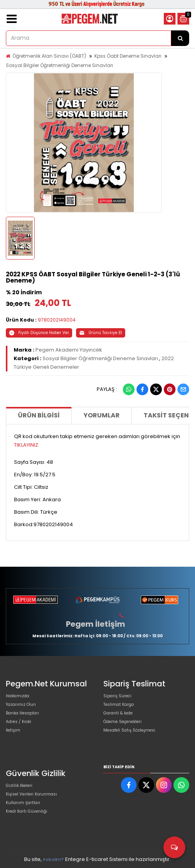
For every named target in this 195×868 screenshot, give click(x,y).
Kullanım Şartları (23, 803)
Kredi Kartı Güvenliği (27, 811)
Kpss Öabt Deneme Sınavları (128, 56)
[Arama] (180, 38)
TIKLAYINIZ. (27, 445)
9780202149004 (57, 320)
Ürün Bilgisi (39, 415)
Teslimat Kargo (119, 704)
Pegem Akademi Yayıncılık (69, 350)
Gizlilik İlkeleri (19, 786)
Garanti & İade (118, 713)
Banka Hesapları (22, 713)
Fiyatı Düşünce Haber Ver (39, 333)
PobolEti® (53, 860)
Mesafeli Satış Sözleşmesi (129, 730)
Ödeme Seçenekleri (122, 722)
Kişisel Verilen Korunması (31, 794)
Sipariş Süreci (117, 696)
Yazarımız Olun (21, 704)
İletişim (13, 730)
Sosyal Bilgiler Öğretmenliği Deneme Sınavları (59, 65)
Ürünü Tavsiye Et (101, 333)
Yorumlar (102, 415)
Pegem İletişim (96, 624)
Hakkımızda (18, 696)
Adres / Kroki (19, 722)
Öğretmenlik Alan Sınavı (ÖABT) (49, 56)
